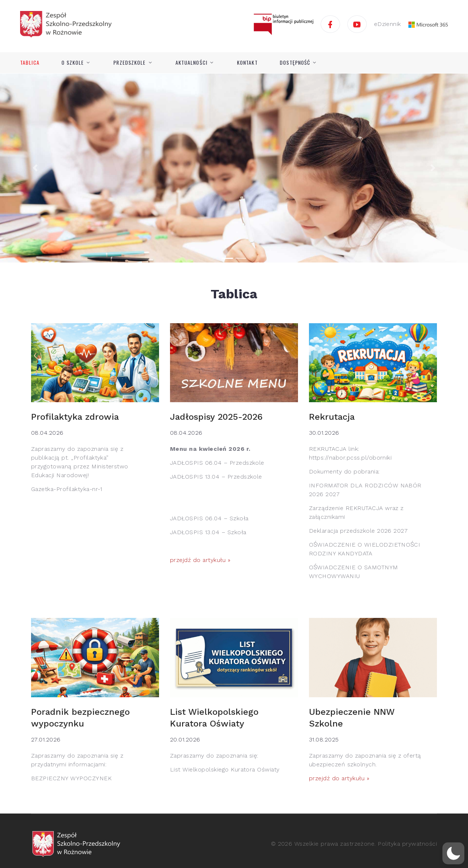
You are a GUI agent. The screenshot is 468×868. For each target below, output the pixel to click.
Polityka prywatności (407, 844)
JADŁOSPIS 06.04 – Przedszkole (217, 463)
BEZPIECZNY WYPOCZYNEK (71, 778)
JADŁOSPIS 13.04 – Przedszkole (216, 477)
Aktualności (191, 63)
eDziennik (388, 24)
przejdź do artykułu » (200, 560)
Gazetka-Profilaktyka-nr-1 (67, 489)
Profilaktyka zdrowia (75, 417)
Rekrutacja (332, 417)
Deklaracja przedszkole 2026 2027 (358, 531)
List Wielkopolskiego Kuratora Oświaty (225, 769)
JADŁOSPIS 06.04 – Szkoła (209, 518)
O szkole (73, 63)
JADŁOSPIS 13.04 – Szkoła (208, 532)
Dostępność (295, 63)
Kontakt (247, 63)
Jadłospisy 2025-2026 (216, 417)
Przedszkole (129, 63)
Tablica (30, 63)
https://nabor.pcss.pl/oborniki (350, 458)
